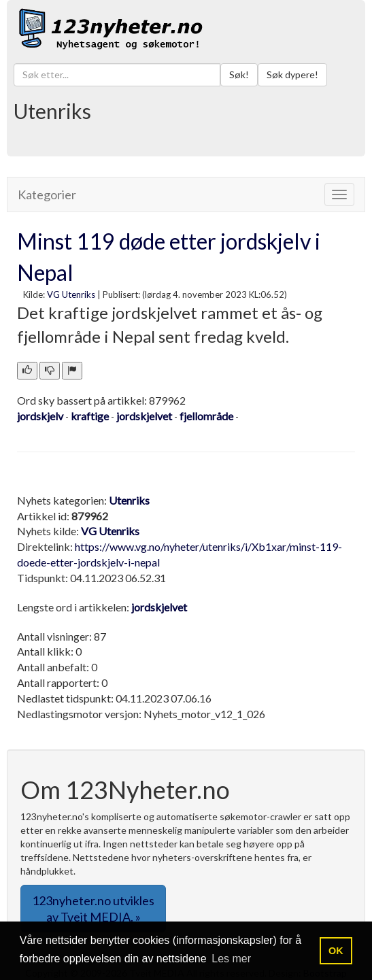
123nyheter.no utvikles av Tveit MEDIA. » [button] (93, 909)
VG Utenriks (71, 294)
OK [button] (336, 951)
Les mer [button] (231, 959)
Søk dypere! (292, 74)
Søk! (239, 74)
